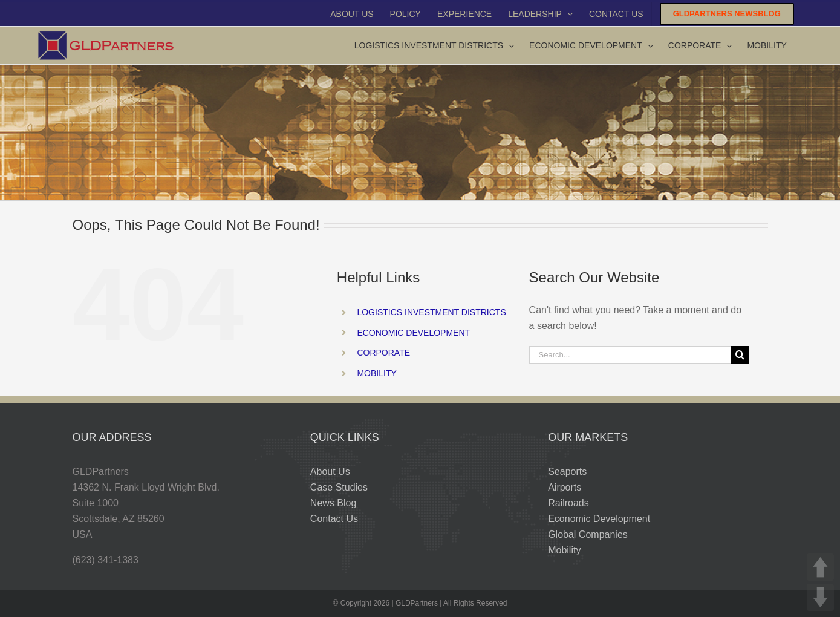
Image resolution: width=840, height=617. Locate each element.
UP (820, 567)
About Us (330, 472)
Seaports (567, 472)
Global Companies (588, 534)
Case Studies (339, 487)
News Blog (333, 503)
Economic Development (599, 519)
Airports (565, 487)
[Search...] (630, 355)
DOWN (820, 597)
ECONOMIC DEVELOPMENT (413, 333)
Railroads (568, 503)
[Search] (740, 355)
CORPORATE (383, 353)
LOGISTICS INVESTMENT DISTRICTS (431, 312)
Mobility (564, 550)
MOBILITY (376, 373)
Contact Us (334, 519)
